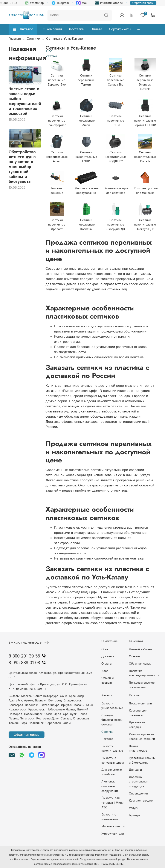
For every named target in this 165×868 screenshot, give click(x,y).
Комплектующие (141, 801)
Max (82, 3)
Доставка (76, 29)
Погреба (107, 739)
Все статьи (51, 54)
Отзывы (134, 656)
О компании (52, 29)
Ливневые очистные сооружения (110, 786)
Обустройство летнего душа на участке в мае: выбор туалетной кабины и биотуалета (22, 167)
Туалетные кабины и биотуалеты (142, 760)
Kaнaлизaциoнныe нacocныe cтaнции (142, 737)
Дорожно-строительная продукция (138, 782)
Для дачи (135, 770)
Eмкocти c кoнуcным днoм (113, 760)
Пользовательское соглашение (142, 685)
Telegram (60, 3)
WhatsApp (34, 3)
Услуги (134, 808)
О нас (105, 649)
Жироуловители (113, 834)
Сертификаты (120, 29)
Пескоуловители (140, 704)
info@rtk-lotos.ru (109, 3)
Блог (105, 671)
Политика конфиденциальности (144, 673)
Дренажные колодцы (137, 725)
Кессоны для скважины (138, 713)
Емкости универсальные (112, 706)
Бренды (134, 815)
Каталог (23, 29)
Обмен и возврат (108, 680)
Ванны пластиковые (138, 749)
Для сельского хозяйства (112, 772)
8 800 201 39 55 (28, 656)
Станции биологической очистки (112, 720)
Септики (33, 39)
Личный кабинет (141, 649)
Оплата (96, 29)
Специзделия (138, 794)
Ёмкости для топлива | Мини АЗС (112, 803)
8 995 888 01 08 (28, 663)
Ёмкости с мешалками (110, 817)
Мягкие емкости (113, 826)
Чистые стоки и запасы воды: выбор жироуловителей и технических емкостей (25, 101)
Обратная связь (143, 3)
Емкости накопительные (112, 749)
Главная (15, 39)
